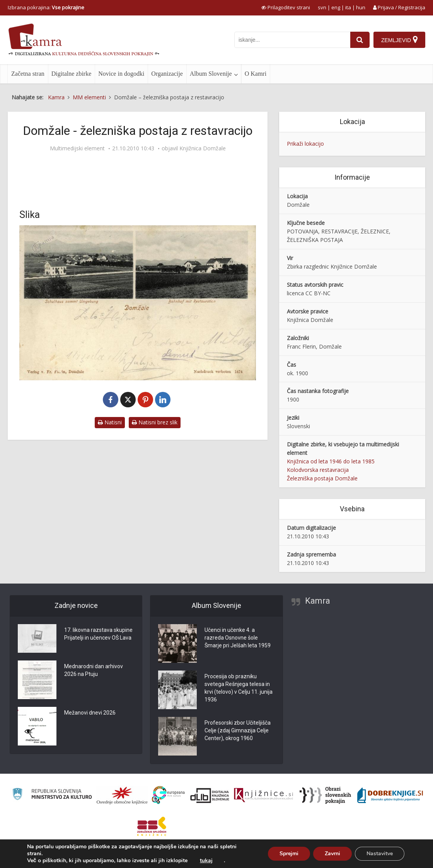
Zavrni (332, 854)
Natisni (110, 422)
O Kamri (256, 74)
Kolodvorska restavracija (318, 470)
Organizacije (167, 74)
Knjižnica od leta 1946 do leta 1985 (331, 461)
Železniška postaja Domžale (322, 478)
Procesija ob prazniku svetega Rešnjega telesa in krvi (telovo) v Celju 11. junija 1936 (239, 688)
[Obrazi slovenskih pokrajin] (325, 795)
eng (336, 7)
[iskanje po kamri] (292, 40)
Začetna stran (28, 74)
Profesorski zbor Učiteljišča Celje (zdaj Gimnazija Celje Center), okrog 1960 (238, 730)
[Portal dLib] (210, 795)
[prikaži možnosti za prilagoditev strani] (286, 7)
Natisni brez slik (155, 422)
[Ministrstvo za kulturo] (52, 795)
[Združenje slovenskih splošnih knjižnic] (263, 795)
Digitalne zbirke (72, 74)
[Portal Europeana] (168, 795)
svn (322, 7)
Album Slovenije (211, 74)
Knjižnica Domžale (203, 148)
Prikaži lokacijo (305, 144)
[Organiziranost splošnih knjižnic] (122, 795)
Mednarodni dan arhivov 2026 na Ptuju (94, 670)
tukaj (206, 861)
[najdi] (360, 40)
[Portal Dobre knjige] (390, 795)
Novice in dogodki (121, 74)
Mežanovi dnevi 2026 (90, 713)
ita (348, 7)
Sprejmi (289, 854)
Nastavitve (380, 854)
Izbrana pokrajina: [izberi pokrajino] (46, 7)
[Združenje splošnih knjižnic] (152, 826)
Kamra (318, 601)
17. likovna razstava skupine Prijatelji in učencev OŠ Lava (98, 634)
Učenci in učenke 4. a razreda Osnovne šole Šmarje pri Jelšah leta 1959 (238, 638)
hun (361, 7)
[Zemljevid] (399, 40)
